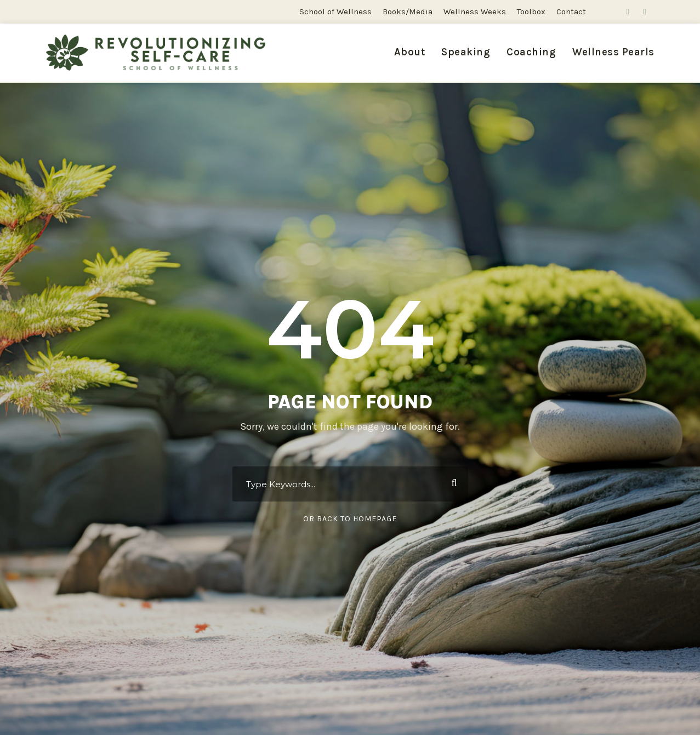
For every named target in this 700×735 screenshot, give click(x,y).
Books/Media (408, 12)
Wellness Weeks (475, 12)
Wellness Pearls (613, 52)
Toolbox (531, 12)
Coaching (531, 52)
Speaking (466, 52)
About (410, 52)
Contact (571, 12)
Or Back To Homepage (350, 519)
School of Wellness (335, 12)
